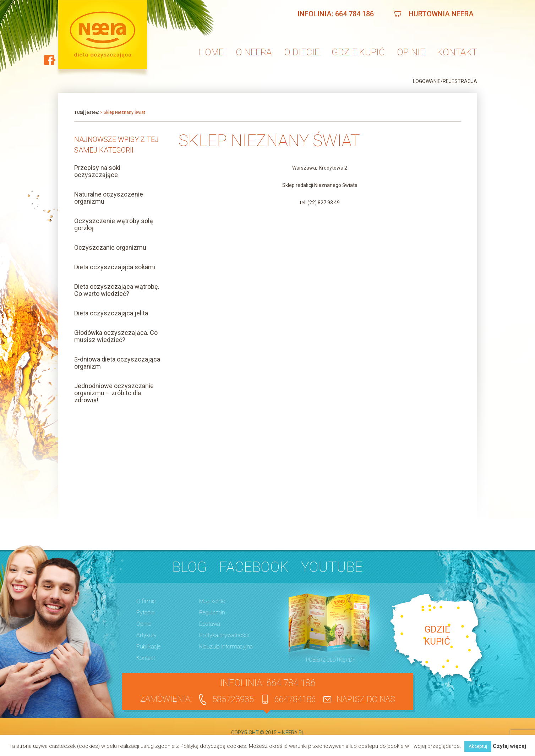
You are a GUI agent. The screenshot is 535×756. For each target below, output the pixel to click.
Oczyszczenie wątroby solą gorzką (114, 224)
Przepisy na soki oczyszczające (97, 171)
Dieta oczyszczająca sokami (115, 267)
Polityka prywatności (224, 635)
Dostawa (210, 624)
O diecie (302, 52)
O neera (254, 52)
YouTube (332, 567)
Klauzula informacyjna (226, 647)
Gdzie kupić (358, 52)
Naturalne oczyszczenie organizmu (109, 198)
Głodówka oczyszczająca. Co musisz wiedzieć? (116, 336)
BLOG (189, 567)
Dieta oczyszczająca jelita (111, 313)
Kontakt (457, 52)
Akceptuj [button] (478, 746)
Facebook (254, 567)
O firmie (146, 601)
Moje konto (212, 601)
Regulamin (212, 612)
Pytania (145, 612)
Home (211, 52)
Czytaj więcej (509, 746)
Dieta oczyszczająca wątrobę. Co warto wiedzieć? (117, 290)
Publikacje (148, 647)
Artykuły (146, 635)
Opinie (411, 52)
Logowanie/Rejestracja (445, 81)
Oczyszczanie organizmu (110, 247)
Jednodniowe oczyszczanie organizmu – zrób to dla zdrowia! (114, 393)
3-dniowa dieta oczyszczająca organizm (117, 363)
